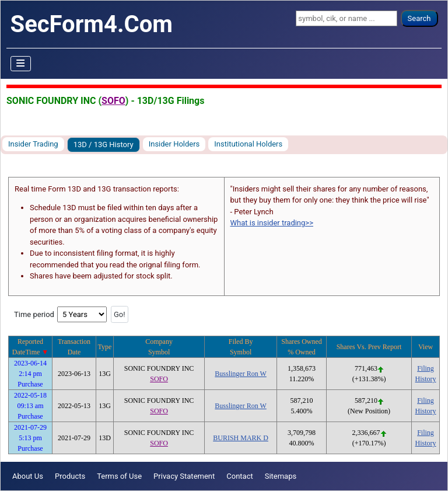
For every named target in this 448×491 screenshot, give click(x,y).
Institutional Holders (248, 144)
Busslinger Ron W (240, 374)
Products (70, 476)
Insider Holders (174, 144)
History (426, 379)
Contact (239, 476)
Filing (426, 368)
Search (419, 18)
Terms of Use (119, 476)
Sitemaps (281, 476)
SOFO (113, 101)
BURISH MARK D (241, 438)
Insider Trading (33, 144)
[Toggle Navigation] (21, 64)
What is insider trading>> (272, 223)
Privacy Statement (184, 476)
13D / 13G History (104, 144)
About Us (28, 476)
